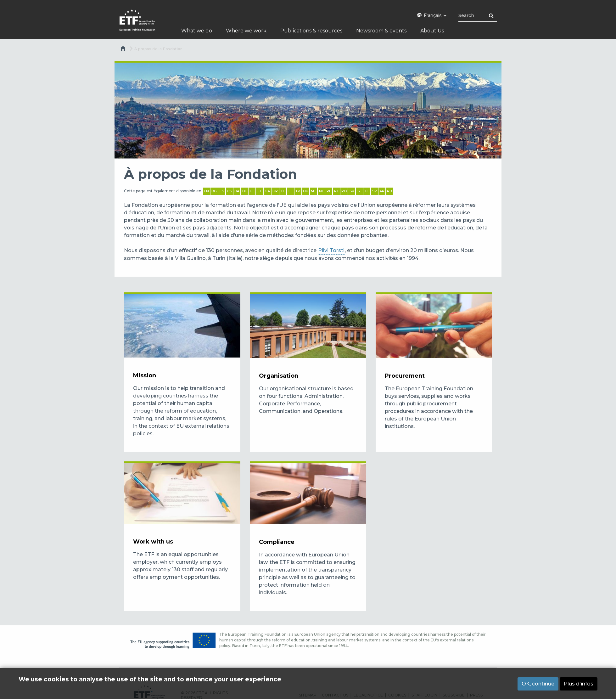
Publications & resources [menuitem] (311, 31)
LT (290, 191)
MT (314, 191)
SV (375, 191)
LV (298, 191)
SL (359, 191)
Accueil (124, 50)
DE (245, 191)
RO (344, 191)
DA (237, 191)
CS (230, 191)
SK (352, 191)
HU (306, 191)
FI (367, 191)
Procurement (405, 376)
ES (222, 191)
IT (283, 191)
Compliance (277, 542)
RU (389, 191)
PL (329, 191)
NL (321, 191)
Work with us (153, 542)
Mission (145, 375)
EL (260, 191)
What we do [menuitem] (197, 31)
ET (252, 191)
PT (336, 191)
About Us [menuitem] (433, 31)
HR (275, 191)
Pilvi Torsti (331, 250)
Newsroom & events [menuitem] (381, 31)
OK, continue (538, 684)
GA (267, 191)
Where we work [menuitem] (246, 31)
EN (206, 191)
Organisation (279, 376)
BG (214, 191)
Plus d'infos (579, 684)
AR (382, 191)
